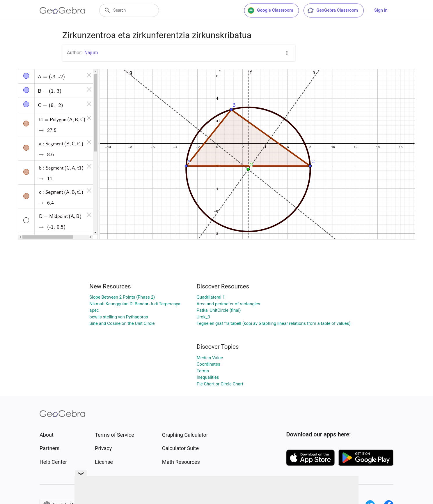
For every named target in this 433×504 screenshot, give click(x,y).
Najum (91, 53)
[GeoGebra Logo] (62, 10)
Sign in (381, 10)
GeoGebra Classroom (332, 10)
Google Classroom (270, 10)
